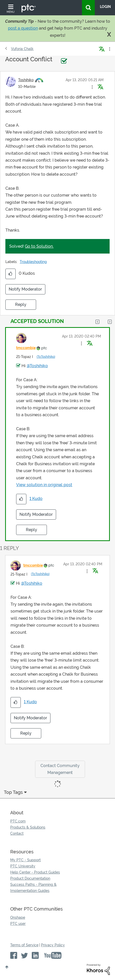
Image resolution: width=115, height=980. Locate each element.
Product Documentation (30, 878)
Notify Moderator (25, 289)
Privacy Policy (53, 945)
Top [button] (7, 967)
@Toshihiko (37, 366)
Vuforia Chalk (22, 49)
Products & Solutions (28, 827)
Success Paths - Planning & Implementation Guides (33, 888)
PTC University (23, 866)
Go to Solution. (39, 246)
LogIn (105, 7)
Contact (17, 833)
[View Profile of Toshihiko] (26, 80)
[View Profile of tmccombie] (26, 348)
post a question (23, 28)
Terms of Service (24, 945)
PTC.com (18, 821)
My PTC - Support (25, 860)
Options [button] (109, 49)
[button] (92, 87)
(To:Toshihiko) (46, 357)
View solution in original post (44, 485)
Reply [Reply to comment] (32, 530)
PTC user (18, 924)
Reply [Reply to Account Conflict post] (21, 304)
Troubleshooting (33, 262)
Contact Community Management (60, 769)
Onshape (18, 917)
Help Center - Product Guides (35, 872)
